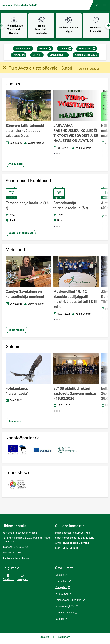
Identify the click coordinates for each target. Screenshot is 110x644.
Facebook (8, 577)
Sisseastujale (23, 49)
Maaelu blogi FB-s (65, 606)
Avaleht (45, 637)
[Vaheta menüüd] (105, 5)
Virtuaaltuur (59, 55)
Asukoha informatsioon (16, 558)
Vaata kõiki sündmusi (21, 233)
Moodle (46, 49)
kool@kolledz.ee (12, 553)
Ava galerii (15, 421)
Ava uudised (16, 164)
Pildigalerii (61, 587)
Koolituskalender (65, 613)
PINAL (20, 55)
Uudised (60, 619)
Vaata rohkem (17, 330)
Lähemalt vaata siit (90, 69)
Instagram (23, 577)
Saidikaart (64, 637)
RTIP (38, 55)
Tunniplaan (88, 49)
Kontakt (60, 575)
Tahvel (66, 49)
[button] (55, 154)
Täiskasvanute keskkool (69, 600)
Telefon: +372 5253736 (16, 547)
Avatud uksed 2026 (86, 55)
